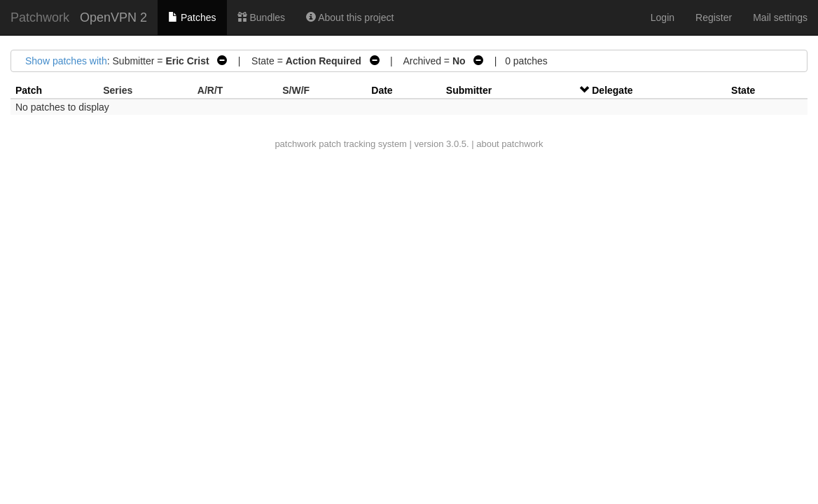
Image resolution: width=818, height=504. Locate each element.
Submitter (469, 90)
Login (663, 17)
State (743, 90)
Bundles (261, 17)
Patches (192, 17)
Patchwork (40, 17)
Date (382, 90)
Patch (29, 90)
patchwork (295, 144)
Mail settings (780, 17)
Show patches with (66, 61)
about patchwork (509, 144)
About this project (350, 17)
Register (714, 17)
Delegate (612, 90)
